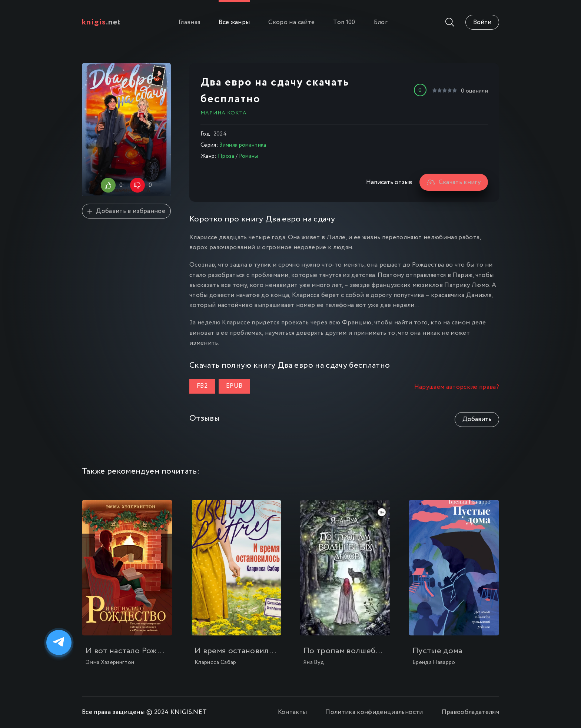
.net (101, 22)
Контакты (293, 712)
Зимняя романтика (243, 145)
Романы (249, 156)
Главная (189, 22)
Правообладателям (470, 712)
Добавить (477, 419)
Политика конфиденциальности (374, 712)
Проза (226, 156)
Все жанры (234, 22)
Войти (482, 22)
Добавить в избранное (126, 211)
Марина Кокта (224, 113)
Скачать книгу (454, 182)
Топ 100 (344, 22)
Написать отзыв (389, 182)
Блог (381, 22)
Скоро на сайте (291, 22)
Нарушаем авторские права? (457, 387)
